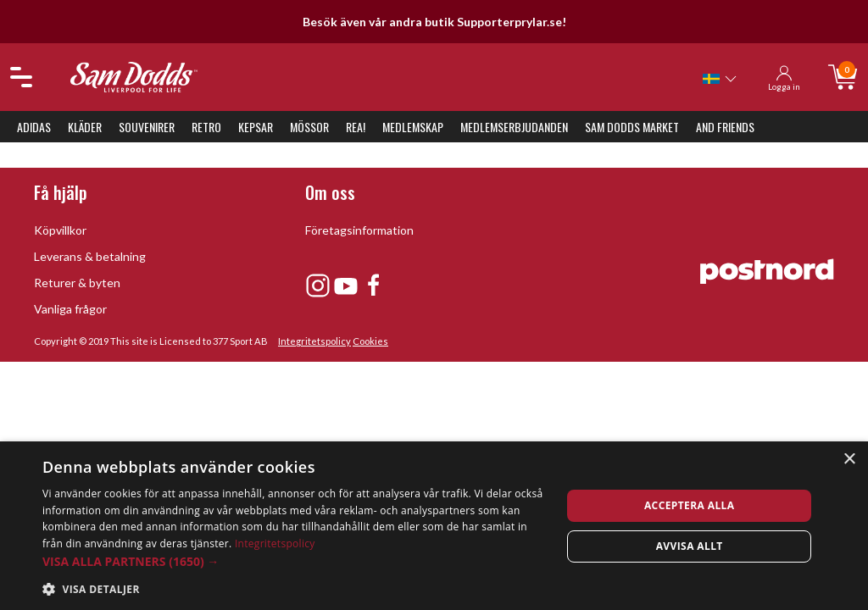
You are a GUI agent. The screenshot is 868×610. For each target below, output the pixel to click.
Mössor (309, 127)
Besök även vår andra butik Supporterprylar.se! (434, 22)
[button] (294, 561)
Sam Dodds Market (632, 127)
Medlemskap (413, 127)
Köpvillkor (60, 230)
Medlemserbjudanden (514, 127)
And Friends (725, 127)
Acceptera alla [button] (690, 505)
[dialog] (434, 526)
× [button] (849, 460)
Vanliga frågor (70, 309)
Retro (206, 127)
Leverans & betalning (90, 256)
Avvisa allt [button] (690, 546)
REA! (356, 127)
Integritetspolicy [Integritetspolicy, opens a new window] (275, 543)
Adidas (34, 127)
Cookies (370, 341)
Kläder (85, 127)
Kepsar (256, 127)
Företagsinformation (359, 230)
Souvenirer (147, 127)
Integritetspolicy (314, 341)
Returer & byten (77, 283)
